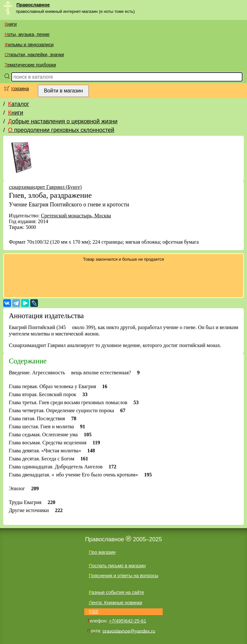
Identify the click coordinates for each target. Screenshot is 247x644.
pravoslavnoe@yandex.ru (129, 631)
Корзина (20, 89)
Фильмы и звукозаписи (29, 45)
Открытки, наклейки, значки (34, 55)
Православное (33, 5)
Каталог (18, 104)
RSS (94, 612)
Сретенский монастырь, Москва (76, 216)
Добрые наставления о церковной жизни (63, 121)
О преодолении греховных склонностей (61, 130)
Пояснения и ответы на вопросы (123, 576)
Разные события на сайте (116, 592)
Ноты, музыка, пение (27, 34)
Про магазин (102, 552)
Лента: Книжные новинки (115, 603)
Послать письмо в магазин (117, 566)
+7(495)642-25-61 (128, 621)
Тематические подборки (30, 65)
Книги (11, 24)
